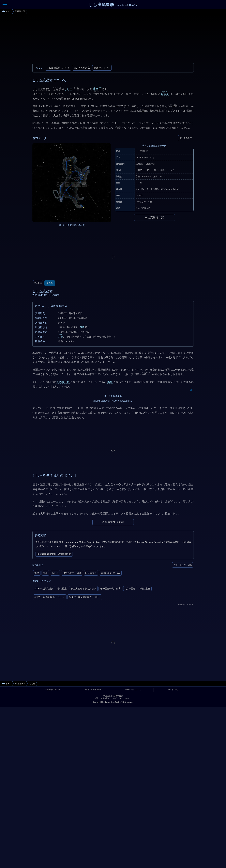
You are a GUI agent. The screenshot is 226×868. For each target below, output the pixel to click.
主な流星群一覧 (154, 217)
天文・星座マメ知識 (183, 656)
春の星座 (62, 680)
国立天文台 (91, 664)
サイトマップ (174, 781)
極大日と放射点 (82, 68)
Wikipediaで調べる (110, 664)
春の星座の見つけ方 (110, 680)
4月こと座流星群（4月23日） (50, 688)
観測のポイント (102, 68)
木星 (110, 382)
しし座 (68, 89)
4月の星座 (130, 680)
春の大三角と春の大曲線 (83, 680)
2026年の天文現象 (44, 680)
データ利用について (133, 781)
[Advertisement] (113, 40)
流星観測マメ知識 (113, 613)
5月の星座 (145, 680)
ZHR (82, 327)
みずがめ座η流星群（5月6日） (85, 688)
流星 (37, 664)
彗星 (45, 664)
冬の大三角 (63, 382)
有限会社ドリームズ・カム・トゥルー (116, 789)
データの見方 (186, 138)
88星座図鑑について (53, 781)
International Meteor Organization (54, 645)
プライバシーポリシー (93, 781)
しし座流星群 (113, 5)
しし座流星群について (58, 68)
